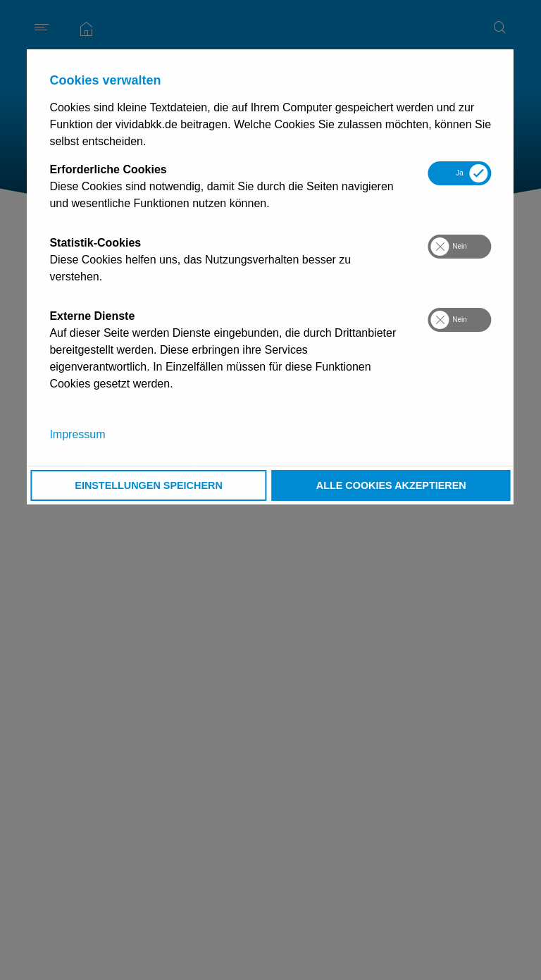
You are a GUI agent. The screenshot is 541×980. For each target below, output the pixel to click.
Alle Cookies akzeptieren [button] (391, 485)
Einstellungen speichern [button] (149, 485)
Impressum (77, 434)
